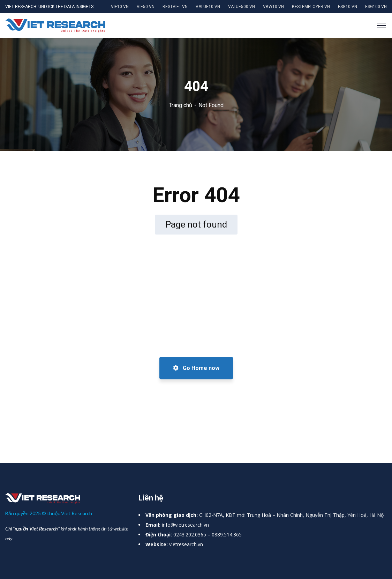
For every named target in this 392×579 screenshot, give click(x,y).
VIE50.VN (146, 7)
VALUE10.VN (208, 7)
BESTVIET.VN (175, 7)
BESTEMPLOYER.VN (311, 7)
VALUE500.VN (242, 7)
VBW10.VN (273, 7)
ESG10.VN (348, 7)
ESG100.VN (376, 7)
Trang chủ (180, 105)
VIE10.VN (120, 7)
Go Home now (196, 368)
